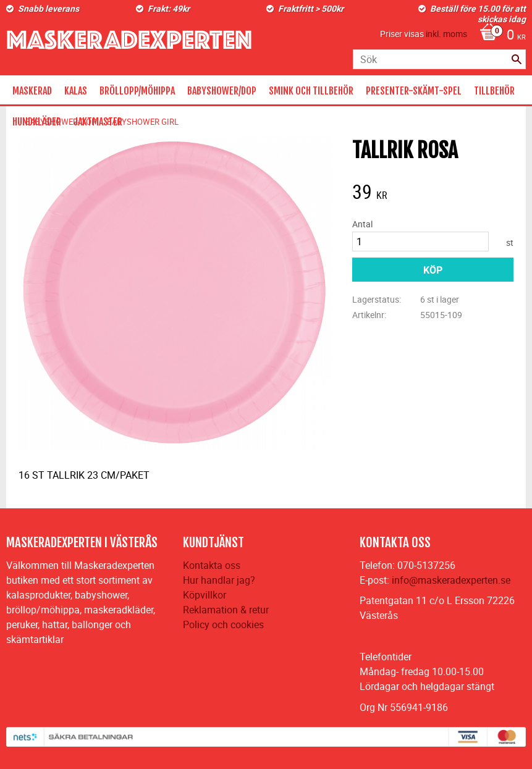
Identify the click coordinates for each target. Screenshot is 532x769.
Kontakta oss (212, 565)
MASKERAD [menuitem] (32, 91)
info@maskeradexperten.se (451, 580)
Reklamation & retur (226, 610)
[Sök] (517, 59)
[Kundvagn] (500, 36)
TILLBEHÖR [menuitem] (494, 91)
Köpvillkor (205, 595)
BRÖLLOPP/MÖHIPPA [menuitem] (137, 91)
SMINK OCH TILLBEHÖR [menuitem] (311, 91)
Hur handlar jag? (219, 580)
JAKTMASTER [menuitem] (98, 122)
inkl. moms (446, 34)
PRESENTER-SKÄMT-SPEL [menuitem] (414, 91)
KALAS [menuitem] (76, 91)
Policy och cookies (223, 624)
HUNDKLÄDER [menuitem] (37, 122)
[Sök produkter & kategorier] (439, 59)
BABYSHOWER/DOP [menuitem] (222, 91)
